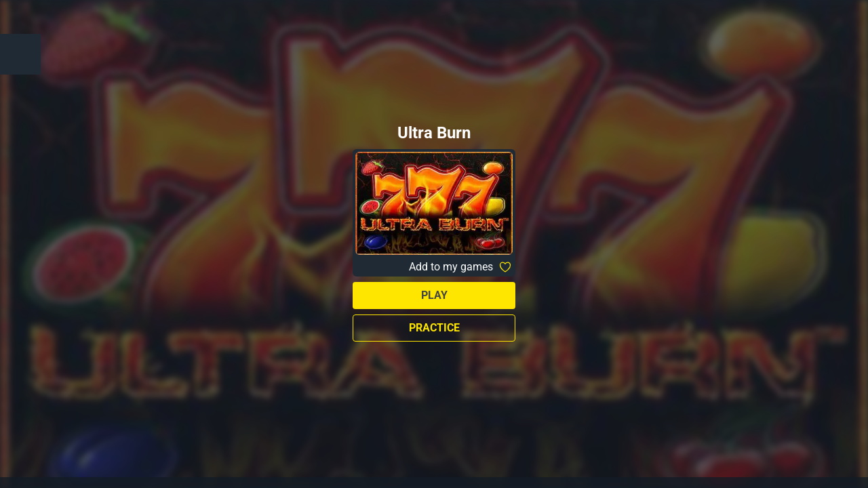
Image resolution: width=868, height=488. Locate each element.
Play (434, 295)
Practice (434, 328)
